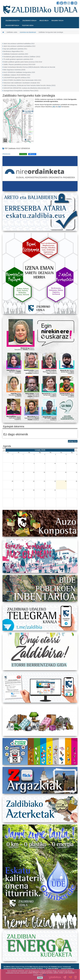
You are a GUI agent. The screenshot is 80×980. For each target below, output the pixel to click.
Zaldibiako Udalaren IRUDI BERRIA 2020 (17, 75)
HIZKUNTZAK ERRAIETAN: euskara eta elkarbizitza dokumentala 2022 (27, 88)
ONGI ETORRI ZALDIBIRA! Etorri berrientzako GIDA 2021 (22, 80)
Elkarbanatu (6, 154)
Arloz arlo (44, 21)
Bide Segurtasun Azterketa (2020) (14, 70)
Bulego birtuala (12, 25)
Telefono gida (28, 25)
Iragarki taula (57, 21)
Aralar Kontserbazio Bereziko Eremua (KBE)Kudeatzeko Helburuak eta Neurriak (29, 67)
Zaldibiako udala (29, 21)
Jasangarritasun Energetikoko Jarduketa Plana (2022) (21, 91)
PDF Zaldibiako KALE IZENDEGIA (16, 148)
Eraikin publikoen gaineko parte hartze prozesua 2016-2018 (23, 62)
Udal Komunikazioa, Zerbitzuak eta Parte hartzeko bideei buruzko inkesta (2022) (29, 85)
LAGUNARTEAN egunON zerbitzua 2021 (17, 78)
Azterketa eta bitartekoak (28, 32)
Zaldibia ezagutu (13, 21)
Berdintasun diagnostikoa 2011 (13, 51)
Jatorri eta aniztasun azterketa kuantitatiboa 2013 (19, 46)
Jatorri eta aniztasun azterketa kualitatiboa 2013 (19, 44)
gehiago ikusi (73, 441)
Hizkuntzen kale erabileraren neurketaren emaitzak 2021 (22, 83)
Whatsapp (23, 154)
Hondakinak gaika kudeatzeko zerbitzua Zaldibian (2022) (22, 57)
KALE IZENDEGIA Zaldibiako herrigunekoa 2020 (19, 72)
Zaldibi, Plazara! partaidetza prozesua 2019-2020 (19, 64)
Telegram (32, 154)
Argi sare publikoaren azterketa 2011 (15, 49)
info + (45, 975)
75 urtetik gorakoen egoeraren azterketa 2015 (18, 59)
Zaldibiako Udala (10, 3)
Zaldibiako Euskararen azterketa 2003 (16, 54)
